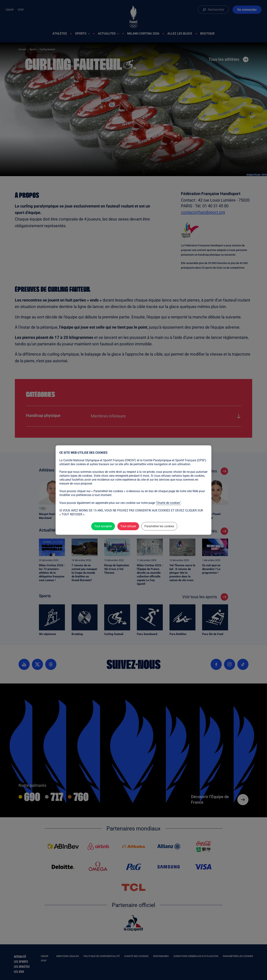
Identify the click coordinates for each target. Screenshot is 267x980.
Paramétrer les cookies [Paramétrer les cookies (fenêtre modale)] (159, 526)
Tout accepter (103, 526)
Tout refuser (128, 526)
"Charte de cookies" (168, 503)
